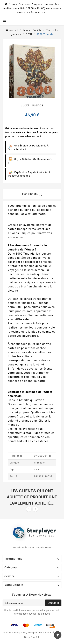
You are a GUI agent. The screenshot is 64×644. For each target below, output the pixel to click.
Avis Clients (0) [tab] (32, 194)
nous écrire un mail (36, 12)
